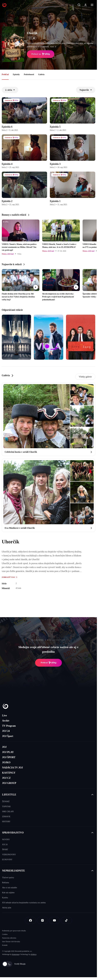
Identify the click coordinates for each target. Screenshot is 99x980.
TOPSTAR (6, 807)
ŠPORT (5, 850)
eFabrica (33, 954)
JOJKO (6, 762)
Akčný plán (7, 908)
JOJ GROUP (9, 783)
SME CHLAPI (8, 812)
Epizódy (16, 74)
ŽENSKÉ (6, 802)
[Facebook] (30, 920)
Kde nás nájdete (8, 893)
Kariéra (5, 898)
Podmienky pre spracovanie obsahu (14, 931)
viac (54, 47)
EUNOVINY (7, 860)
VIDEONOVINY (9, 855)
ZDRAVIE (6, 817)
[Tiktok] (66, 920)
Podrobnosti (29, 74)
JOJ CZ (6, 778)
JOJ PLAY (8, 752)
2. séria (10, 90)
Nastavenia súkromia (9, 938)
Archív (6, 721)
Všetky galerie (85, 377)
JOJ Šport (8, 736)
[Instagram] (42, 920)
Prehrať (48, 663)
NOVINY (6, 840)
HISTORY (6, 822)
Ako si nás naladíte (10, 888)
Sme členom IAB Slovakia (11, 942)
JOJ (4, 747)
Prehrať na (41, 54)
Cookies (5, 934)
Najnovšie (86, 90)
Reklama (6, 883)
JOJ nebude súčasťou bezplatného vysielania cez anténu (24, 903)
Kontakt (5, 945)
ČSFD (32, 38)
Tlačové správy (8, 878)
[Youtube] (54, 920)
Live (4, 716)
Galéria (41, 74)
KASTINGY (9, 773)
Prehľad (5, 74)
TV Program (9, 726)
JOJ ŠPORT (9, 757)
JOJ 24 (6, 731)
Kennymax (16, 954)
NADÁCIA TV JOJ (12, 768)
